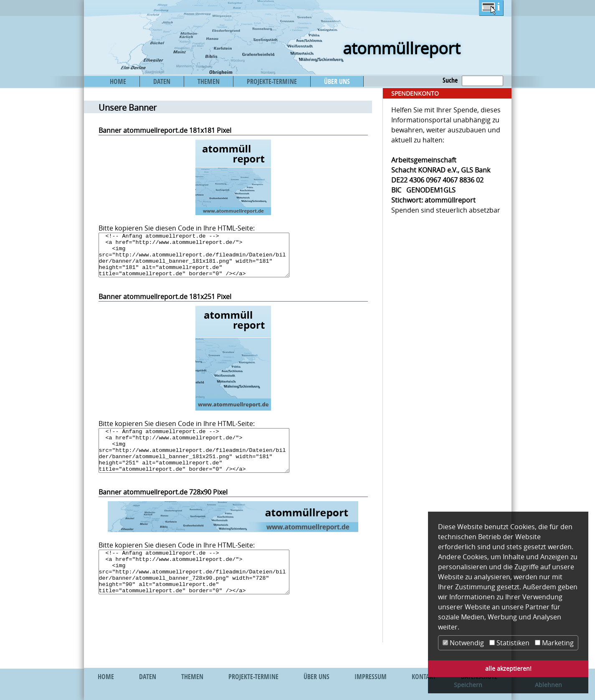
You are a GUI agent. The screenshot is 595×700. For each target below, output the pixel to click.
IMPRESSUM (371, 677)
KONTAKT (424, 677)
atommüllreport (401, 48)
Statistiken (509, 643)
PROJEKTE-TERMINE (272, 81)
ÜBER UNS (337, 81)
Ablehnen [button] (548, 685)
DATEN (162, 81)
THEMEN (209, 81)
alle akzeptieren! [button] (508, 668)
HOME (118, 81)
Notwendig (463, 643)
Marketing (554, 643)
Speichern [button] (468, 685)
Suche (450, 80)
